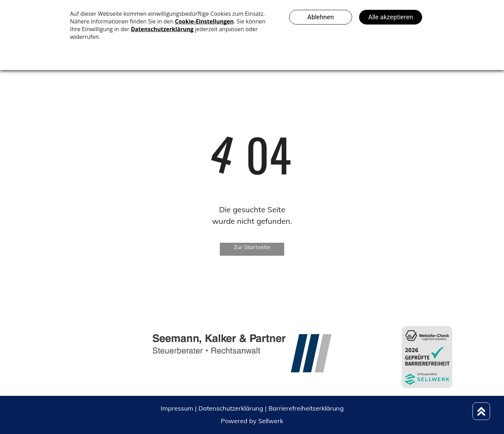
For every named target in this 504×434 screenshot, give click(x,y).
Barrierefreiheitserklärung (306, 408)
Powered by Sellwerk (252, 421)
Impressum (177, 408)
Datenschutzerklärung (231, 408)
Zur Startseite (252, 247)
